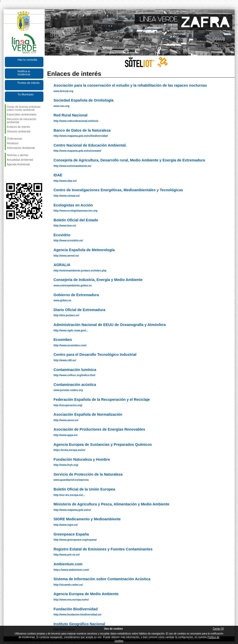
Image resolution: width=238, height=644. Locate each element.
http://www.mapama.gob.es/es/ (72, 510)
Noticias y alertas (18, 155)
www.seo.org (62, 106)
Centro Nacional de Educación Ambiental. (90, 145)
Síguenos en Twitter (16, 175)
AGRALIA (62, 265)
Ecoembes (63, 340)
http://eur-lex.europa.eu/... (69, 495)
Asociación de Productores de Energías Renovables (99, 429)
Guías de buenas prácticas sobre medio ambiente (24, 108)
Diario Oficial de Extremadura (80, 310)
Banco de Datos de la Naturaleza (82, 130)
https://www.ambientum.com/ (72, 570)
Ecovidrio (62, 235)
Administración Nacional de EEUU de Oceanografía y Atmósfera (110, 325)
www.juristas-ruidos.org (68, 390)
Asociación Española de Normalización (88, 414)
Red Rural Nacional (71, 115)
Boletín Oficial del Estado (76, 220)
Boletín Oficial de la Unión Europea (84, 489)
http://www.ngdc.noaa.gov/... (71, 330)
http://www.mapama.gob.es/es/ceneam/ (78, 151)
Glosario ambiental (19, 131)
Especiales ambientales (22, 114)
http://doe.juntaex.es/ (66, 315)
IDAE (58, 175)
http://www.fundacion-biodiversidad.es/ (78, 615)
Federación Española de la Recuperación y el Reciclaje (102, 400)
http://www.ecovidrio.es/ (68, 241)
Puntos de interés (29, 83)
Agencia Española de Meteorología (84, 250)
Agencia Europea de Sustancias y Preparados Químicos (103, 445)
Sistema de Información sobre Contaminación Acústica (102, 579)
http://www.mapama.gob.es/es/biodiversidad (81, 136)
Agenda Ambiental (18, 164)
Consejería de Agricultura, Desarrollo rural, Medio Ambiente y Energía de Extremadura (129, 160)
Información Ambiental (21, 148)
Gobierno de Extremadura (76, 295)
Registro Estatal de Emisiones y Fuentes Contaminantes (103, 549)
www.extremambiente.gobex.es (73, 285)
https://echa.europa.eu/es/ (69, 450)
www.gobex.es (63, 300)
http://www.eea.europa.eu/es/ (71, 600)
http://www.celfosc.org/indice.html (74, 375)
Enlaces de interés (19, 127)
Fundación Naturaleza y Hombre (82, 459)
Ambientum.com (68, 564)
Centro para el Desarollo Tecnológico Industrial (95, 355)
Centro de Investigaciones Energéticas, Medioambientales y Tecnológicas (118, 190)
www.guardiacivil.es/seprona (71, 480)
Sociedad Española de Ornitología (84, 100)
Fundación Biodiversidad (76, 609)
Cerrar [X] (218, 629)
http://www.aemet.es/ (66, 256)
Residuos (13, 143)
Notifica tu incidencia (24, 73)
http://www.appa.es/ (66, 435)
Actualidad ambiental (20, 160)
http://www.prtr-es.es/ (67, 555)
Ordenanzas (15, 139)
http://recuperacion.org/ (68, 405)
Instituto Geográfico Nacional (79, 624)
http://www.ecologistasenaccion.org (76, 211)
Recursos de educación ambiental (22, 121)
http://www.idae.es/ (65, 181)
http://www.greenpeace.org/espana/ (75, 540)
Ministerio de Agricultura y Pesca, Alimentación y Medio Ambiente (112, 504)
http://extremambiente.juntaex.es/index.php (80, 271)
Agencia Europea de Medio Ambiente (86, 594)
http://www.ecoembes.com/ (70, 345)
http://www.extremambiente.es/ (73, 166)
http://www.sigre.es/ (66, 525)
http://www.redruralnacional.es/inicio (76, 121)
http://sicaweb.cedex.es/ (68, 585)
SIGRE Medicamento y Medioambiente (87, 519)
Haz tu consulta (27, 60)
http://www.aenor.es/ (66, 420)
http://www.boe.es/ (65, 226)
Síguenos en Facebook (8, 175)
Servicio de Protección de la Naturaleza (88, 474)
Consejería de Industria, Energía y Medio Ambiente (98, 280)
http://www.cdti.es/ (65, 360)
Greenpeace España (71, 534)
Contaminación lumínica (75, 370)
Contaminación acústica (75, 385)
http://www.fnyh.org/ (66, 465)
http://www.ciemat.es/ (67, 196)
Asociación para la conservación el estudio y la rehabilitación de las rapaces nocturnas (130, 85)
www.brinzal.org (64, 91)
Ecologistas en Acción (73, 205)
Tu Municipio (26, 94)
